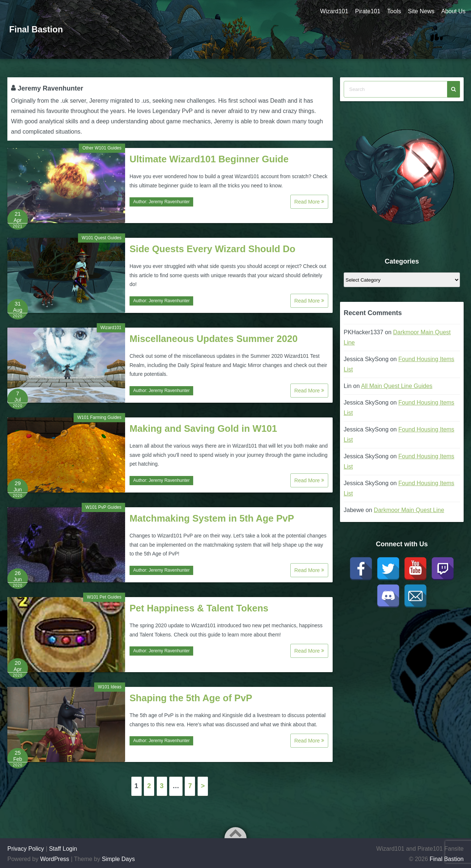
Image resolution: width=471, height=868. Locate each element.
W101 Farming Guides (99, 417)
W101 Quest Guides (102, 238)
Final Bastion (37, 29)
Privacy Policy (26, 849)
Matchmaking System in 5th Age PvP (212, 518)
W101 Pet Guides (104, 597)
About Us (453, 11)
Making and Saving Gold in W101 (203, 428)
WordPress (55, 859)
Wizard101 (332, 11)
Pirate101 (366, 11)
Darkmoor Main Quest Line (409, 510)
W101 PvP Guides (103, 507)
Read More (309, 202)
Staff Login (63, 849)
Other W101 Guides (102, 148)
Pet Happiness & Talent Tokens (199, 608)
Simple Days (118, 859)
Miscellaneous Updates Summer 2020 (214, 339)
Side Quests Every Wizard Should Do (213, 249)
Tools (393, 11)
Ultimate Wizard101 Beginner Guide (209, 159)
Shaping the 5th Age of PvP (191, 698)
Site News (421, 11)
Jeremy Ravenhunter (169, 202)
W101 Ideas (110, 687)
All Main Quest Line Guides (397, 386)
